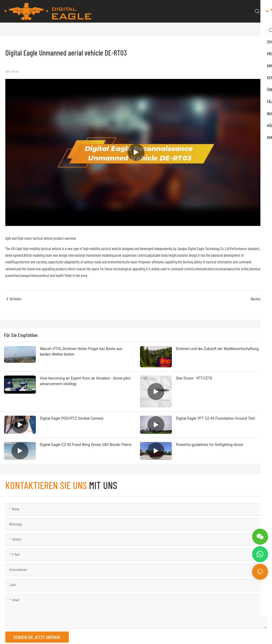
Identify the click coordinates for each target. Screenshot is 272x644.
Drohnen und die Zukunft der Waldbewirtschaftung (217, 349)
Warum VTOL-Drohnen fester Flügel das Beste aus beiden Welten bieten (81, 352)
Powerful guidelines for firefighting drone (209, 445)
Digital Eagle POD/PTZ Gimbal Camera (72, 418)
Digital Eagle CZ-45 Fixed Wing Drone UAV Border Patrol (86, 445)
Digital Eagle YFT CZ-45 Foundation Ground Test (215, 418)
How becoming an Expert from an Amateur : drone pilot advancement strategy (85, 381)
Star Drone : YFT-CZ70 (194, 378)
